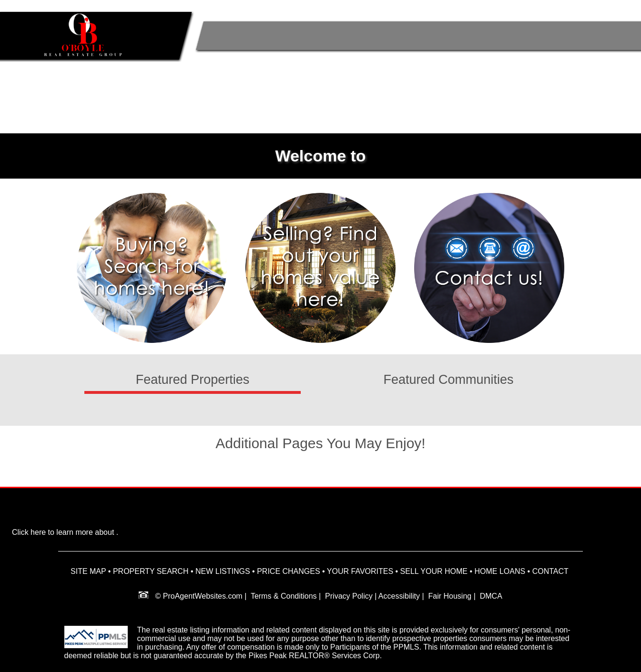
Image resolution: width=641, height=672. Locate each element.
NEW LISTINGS (223, 571)
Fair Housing (450, 596)
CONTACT (550, 571)
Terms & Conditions (284, 596)
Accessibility (399, 596)
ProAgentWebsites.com (203, 596)
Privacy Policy (349, 596)
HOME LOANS (500, 571)
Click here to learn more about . (65, 532)
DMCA (491, 596)
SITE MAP (88, 571)
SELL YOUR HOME (434, 571)
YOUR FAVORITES (360, 571)
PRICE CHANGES (288, 571)
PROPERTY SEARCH (151, 571)
